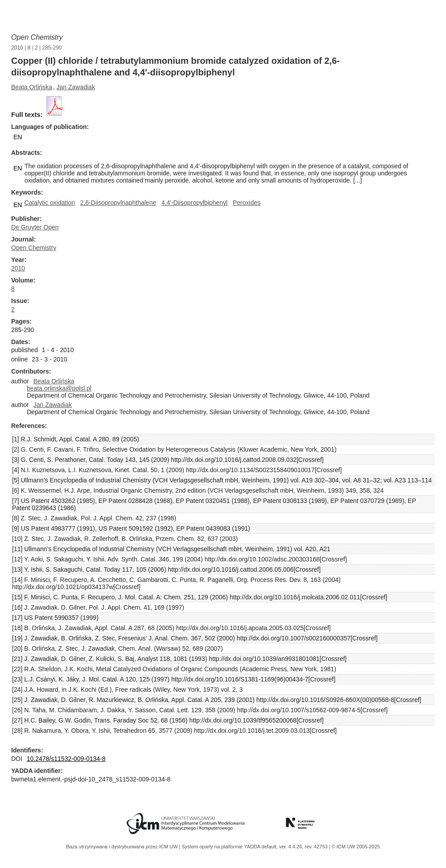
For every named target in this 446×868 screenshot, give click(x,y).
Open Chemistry (37, 37)
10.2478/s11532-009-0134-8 (66, 759)
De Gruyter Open (35, 227)
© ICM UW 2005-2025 (355, 847)
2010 (17, 48)
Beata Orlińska (32, 87)
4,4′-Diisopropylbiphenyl (194, 203)
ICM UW (169, 847)
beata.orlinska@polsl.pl (59, 388)
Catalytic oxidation (50, 203)
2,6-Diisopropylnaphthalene (118, 203)
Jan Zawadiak (76, 87)
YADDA (253, 847)
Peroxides (247, 203)
